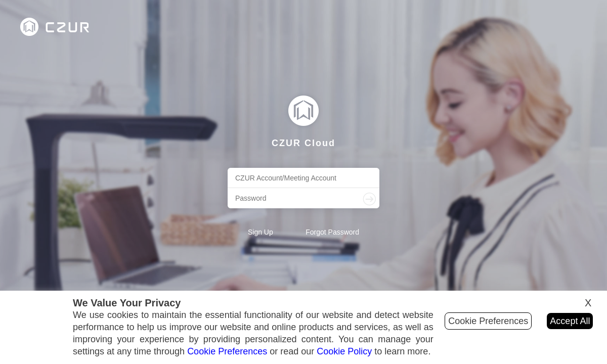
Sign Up (261, 232)
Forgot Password (332, 232)
